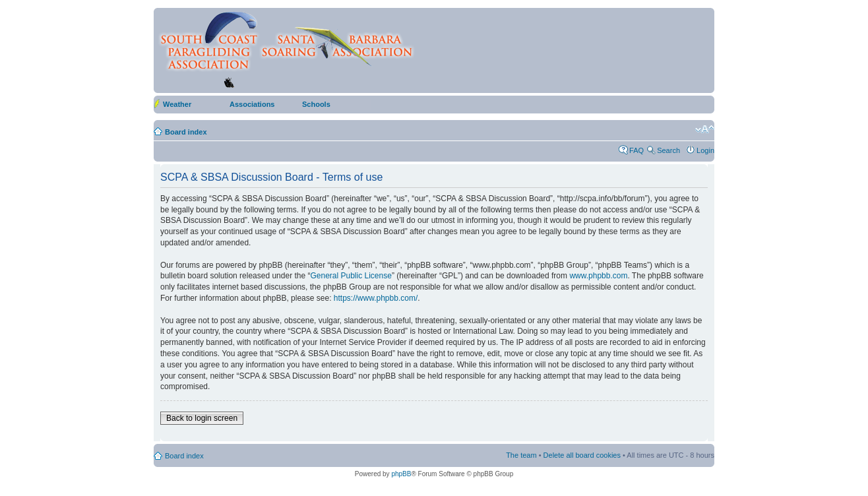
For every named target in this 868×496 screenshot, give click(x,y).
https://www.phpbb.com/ (376, 298)
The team (521, 455)
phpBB (401, 474)
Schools (316, 104)
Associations (252, 104)
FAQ (636, 150)
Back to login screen (202, 418)
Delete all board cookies (582, 455)
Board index (186, 132)
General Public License (351, 276)
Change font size (705, 129)
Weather (177, 104)
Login (705, 150)
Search (668, 150)
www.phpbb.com (598, 276)
